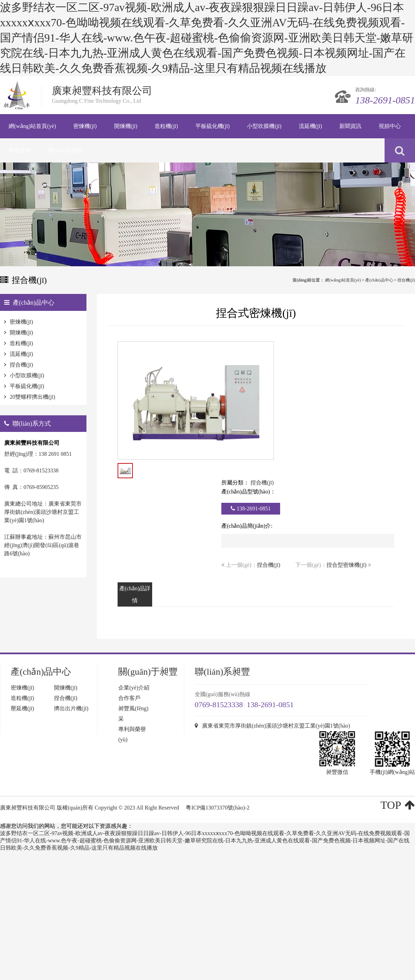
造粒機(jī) (21, 343)
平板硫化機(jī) (27, 386)
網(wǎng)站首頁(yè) (343, 280)
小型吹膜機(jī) (27, 375)
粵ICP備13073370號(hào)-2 (218, 808)
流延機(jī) (21, 354)
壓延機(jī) (22, 708)
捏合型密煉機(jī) (347, 565)
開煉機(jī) (21, 332)
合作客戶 (129, 698)
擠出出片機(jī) (71, 708)
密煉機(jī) (21, 322)
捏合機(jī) (406, 280)
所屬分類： (235, 483)
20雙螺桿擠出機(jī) (33, 397)
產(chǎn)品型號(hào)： (248, 492)
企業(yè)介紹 (134, 688)
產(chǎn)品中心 (379, 280)
